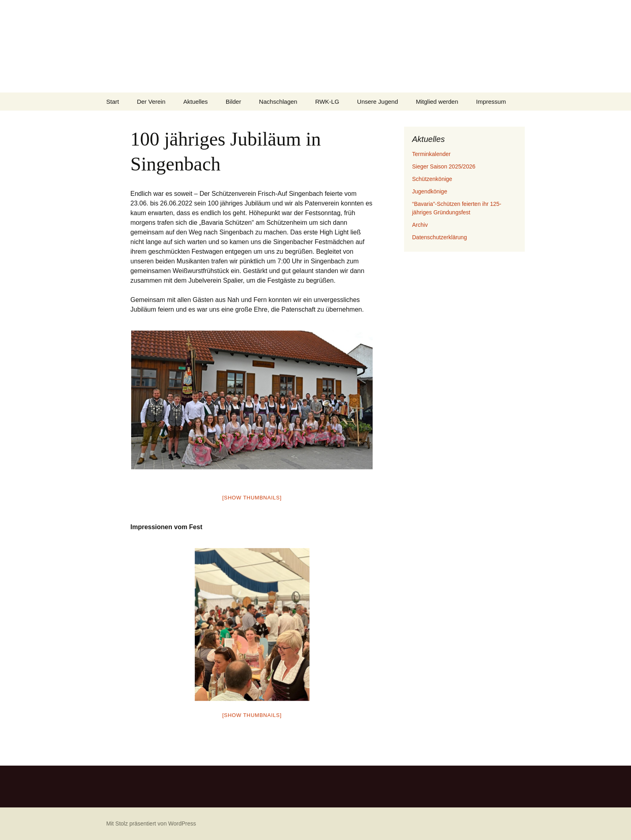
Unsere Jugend (377, 102)
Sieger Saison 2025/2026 (444, 166)
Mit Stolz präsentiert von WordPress (151, 824)
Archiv (420, 225)
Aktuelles (195, 102)
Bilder (233, 102)
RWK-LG (327, 102)
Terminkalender (431, 154)
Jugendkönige (430, 191)
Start (113, 102)
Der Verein (151, 102)
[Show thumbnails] (252, 498)
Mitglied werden (437, 102)
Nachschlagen (278, 102)
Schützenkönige (432, 179)
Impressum (491, 102)
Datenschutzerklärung (439, 237)
